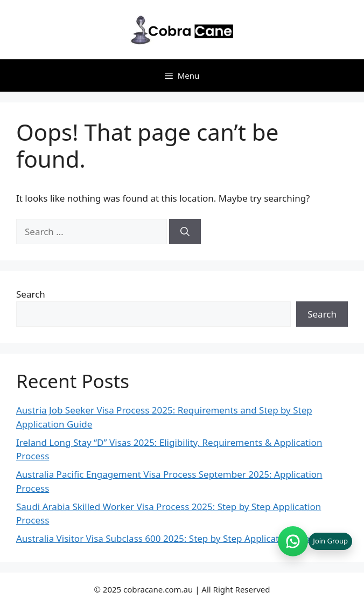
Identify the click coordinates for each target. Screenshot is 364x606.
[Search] (185, 232)
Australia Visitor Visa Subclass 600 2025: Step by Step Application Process (172, 538)
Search (31, 294)
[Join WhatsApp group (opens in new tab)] (315, 541)
